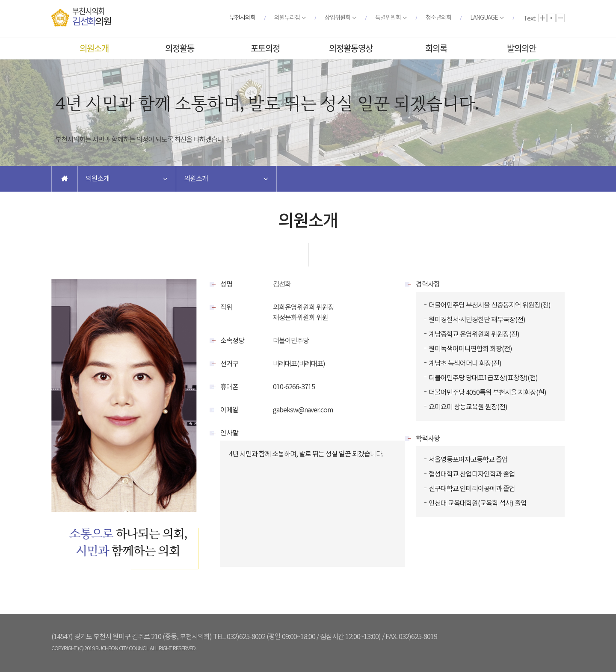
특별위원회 (388, 18)
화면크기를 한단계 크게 (542, 18)
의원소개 (94, 48)
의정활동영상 (351, 48)
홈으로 (65, 179)
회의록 (436, 48)
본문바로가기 (0, 0)
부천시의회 (243, 18)
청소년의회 (438, 18)
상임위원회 (338, 18)
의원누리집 (287, 18)
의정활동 (180, 48)
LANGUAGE (484, 18)
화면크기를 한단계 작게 (560, 18)
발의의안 (521, 48)
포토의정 (265, 48)
